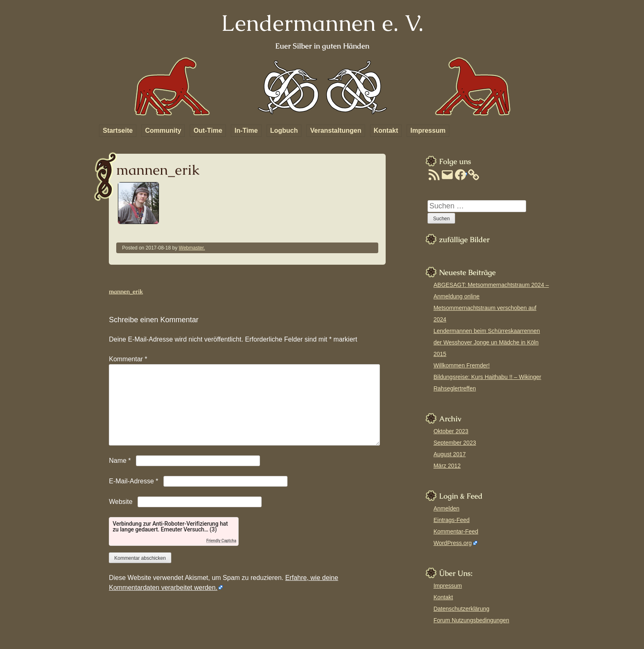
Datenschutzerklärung (461, 609)
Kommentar (128, 359)
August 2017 (450, 454)
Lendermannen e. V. (322, 23)
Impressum (428, 130)
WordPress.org (452, 543)
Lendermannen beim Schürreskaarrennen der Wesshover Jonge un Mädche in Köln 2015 (486, 342)
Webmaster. (192, 248)
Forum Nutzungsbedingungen (471, 620)
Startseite (118, 130)
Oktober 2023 (451, 431)
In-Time (246, 130)
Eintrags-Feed (451, 520)
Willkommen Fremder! (461, 365)
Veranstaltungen (336, 130)
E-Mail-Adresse (133, 481)
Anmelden (446, 508)
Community (163, 130)
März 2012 (447, 466)
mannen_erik (126, 291)
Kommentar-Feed (456, 531)
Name (120, 461)
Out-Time (208, 130)
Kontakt (386, 130)
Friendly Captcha (221, 541)
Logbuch (284, 130)
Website (121, 502)
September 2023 (455, 443)
